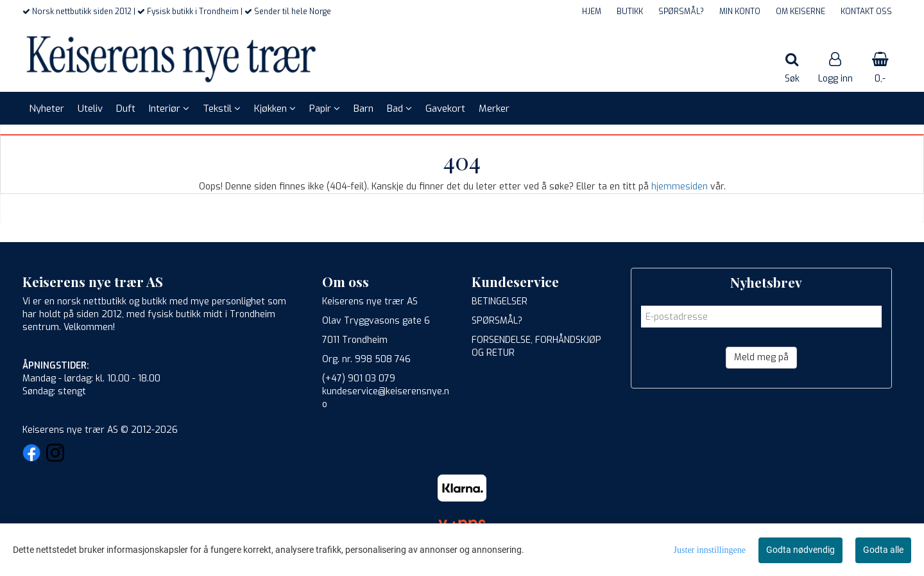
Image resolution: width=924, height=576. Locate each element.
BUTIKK (630, 12)
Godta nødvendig (800, 550)
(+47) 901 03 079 (359, 379)
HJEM (592, 12)
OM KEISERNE (800, 12)
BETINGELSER (500, 301)
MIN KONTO (740, 12)
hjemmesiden (680, 187)
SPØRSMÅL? (681, 12)
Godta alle (883, 550)
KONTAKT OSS (866, 12)
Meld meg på (761, 357)
